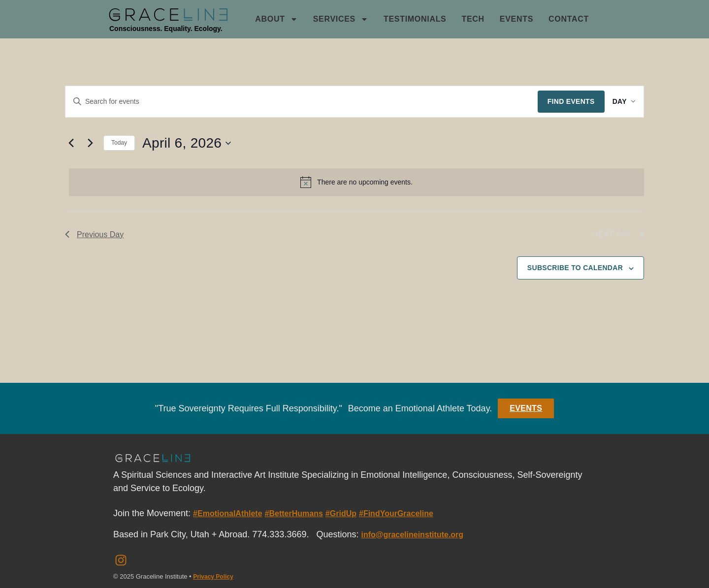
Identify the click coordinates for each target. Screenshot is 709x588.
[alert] (356, 182)
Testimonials (415, 19)
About (276, 19)
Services (341, 19)
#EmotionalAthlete (227, 513)
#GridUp (341, 513)
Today (119, 143)
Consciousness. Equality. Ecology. (166, 29)
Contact (569, 19)
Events (516, 19)
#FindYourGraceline (396, 513)
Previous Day (94, 234)
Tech (473, 19)
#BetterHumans (294, 513)
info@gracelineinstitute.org (412, 535)
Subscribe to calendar (575, 268)
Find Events (563, 101)
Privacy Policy (213, 577)
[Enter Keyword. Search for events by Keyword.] (298, 102)
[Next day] (90, 143)
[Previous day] (71, 143)
